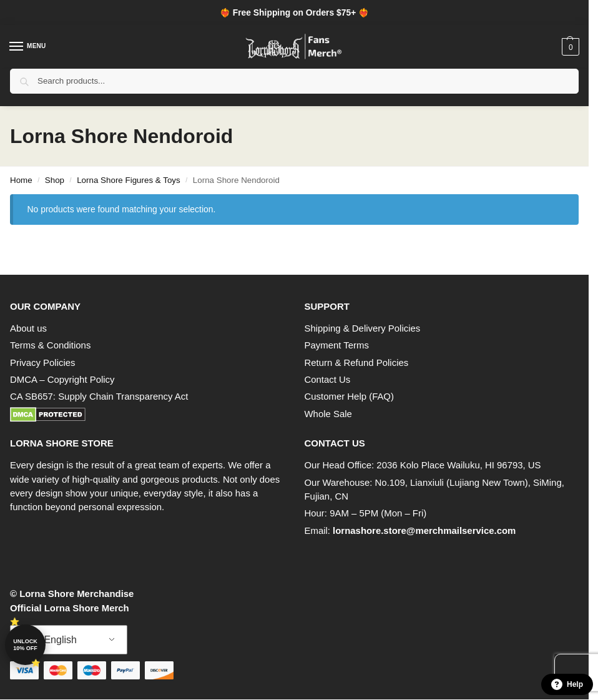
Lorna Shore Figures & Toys (129, 180)
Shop (55, 180)
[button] (569, 47)
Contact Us (328, 379)
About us (28, 328)
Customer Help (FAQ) (349, 396)
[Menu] (28, 47)
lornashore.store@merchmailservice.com (424, 530)
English (52, 640)
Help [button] (567, 684)
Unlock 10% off (25, 645)
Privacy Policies (42, 362)
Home (21, 180)
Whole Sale (328, 414)
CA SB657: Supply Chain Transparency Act (99, 396)
